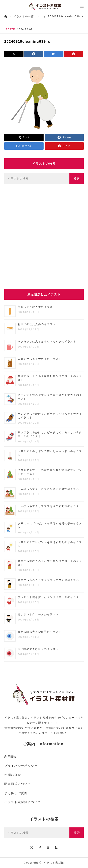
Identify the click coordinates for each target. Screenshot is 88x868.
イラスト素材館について (23, 802)
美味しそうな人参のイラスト (37, 307)
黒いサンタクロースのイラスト (38, 614)
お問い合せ (13, 775)
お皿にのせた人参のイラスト (37, 324)
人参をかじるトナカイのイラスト (40, 359)
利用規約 (11, 757)
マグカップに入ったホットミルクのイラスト (47, 342)
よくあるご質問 (16, 793)
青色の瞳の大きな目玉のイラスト (40, 632)
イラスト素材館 (54, 863)
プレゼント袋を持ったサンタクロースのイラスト (50, 597)
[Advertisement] (44, 236)
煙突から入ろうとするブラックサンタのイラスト (50, 580)
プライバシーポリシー (21, 766)
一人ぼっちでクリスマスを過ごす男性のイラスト (50, 489)
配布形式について (18, 784)
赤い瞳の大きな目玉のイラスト (38, 649)
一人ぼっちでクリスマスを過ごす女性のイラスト (50, 506)
